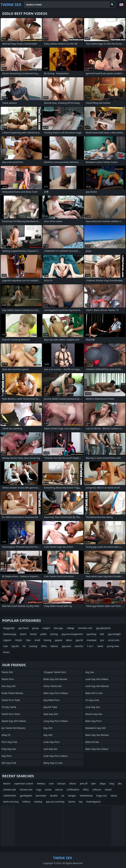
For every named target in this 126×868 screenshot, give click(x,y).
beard (23, 634)
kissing (47, 640)
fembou (41, 784)
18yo (28, 640)
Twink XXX (7, 672)
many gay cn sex (53, 763)
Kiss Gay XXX (9, 686)
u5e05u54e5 (10, 796)
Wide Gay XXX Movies (55, 679)
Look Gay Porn (51, 742)
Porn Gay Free (9, 742)
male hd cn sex (94, 693)
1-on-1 (90, 646)
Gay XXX (48, 728)
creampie (92, 640)
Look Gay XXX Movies (97, 686)
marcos (59, 790)
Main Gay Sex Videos (97, 749)
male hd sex (92, 742)
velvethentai (86, 796)
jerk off (84, 784)
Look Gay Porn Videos (55, 756)
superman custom (24, 784)
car (63, 796)
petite (43, 634)
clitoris (73, 784)
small (37, 640)
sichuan (61, 784)
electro (7, 784)
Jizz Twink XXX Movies (13, 728)
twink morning (11, 802)
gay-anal (66, 646)
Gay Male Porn (51, 700)
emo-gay (58, 628)
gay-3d (79, 640)
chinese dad (9, 790)
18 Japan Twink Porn (55, 672)
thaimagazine (93, 802)
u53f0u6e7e (73, 790)
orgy (39, 790)
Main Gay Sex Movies (97, 735)
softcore (97, 790)
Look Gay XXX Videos (97, 679)
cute (5, 646)
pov (102, 640)
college (70, 628)
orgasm (7, 640)
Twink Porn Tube (11, 700)
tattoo (114, 796)
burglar (72, 796)
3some (72, 802)
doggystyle (9, 628)
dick (102, 634)
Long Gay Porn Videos (56, 721)
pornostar (41, 796)
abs (120, 784)
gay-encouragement (72, 634)
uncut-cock (114, 640)
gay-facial (23, 628)
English (121, 5)
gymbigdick (26, 796)
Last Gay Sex (50, 749)
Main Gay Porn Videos (56, 693)
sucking (33, 646)
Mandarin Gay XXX (96, 728)
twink (100, 646)
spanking (91, 634)
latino (69, 640)
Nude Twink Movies (12, 693)
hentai (33, 634)
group (35, 628)
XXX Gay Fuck (9, 763)
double (54, 796)
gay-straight (114, 634)
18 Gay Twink (9, 707)
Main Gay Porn (94, 721)
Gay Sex (90, 672)
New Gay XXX (51, 714)
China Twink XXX (52, 686)
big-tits (15, 646)
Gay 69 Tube (50, 707)
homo (6, 652)
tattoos (54, 646)
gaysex (58, 640)
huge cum (102, 796)
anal (51, 784)
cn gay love (92, 700)
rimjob (18, 640)
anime (48, 790)
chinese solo (26, 790)
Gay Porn (7, 756)
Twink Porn (8, 679)
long (112, 784)
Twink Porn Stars (11, 714)
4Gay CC (6, 735)
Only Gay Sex (9, 749)
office (44, 646)
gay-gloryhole (103, 628)
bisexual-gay (10, 634)
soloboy (38, 802)
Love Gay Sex (93, 707)
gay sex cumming (55, 802)
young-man (113, 646)
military (26, 802)
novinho (79, 646)
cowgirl (46, 628)
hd (24, 646)
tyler (93, 784)
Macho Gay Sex (94, 714)
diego (103, 784)
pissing (54, 634)
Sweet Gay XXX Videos (14, 721)
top (81, 802)
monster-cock (85, 628)
